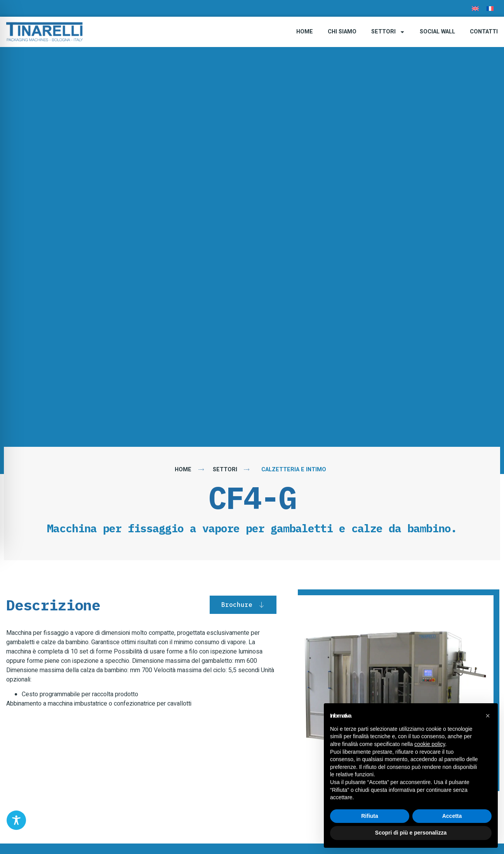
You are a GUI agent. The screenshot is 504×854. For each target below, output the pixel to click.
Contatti (484, 32)
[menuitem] (475, 8)
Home (305, 32)
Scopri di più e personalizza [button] (411, 833)
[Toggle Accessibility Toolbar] (16, 820)
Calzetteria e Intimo (294, 470)
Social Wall (437, 32)
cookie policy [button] (430, 744)
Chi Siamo (342, 32)
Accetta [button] (452, 816)
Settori (388, 32)
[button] (488, 716)
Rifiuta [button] (370, 816)
